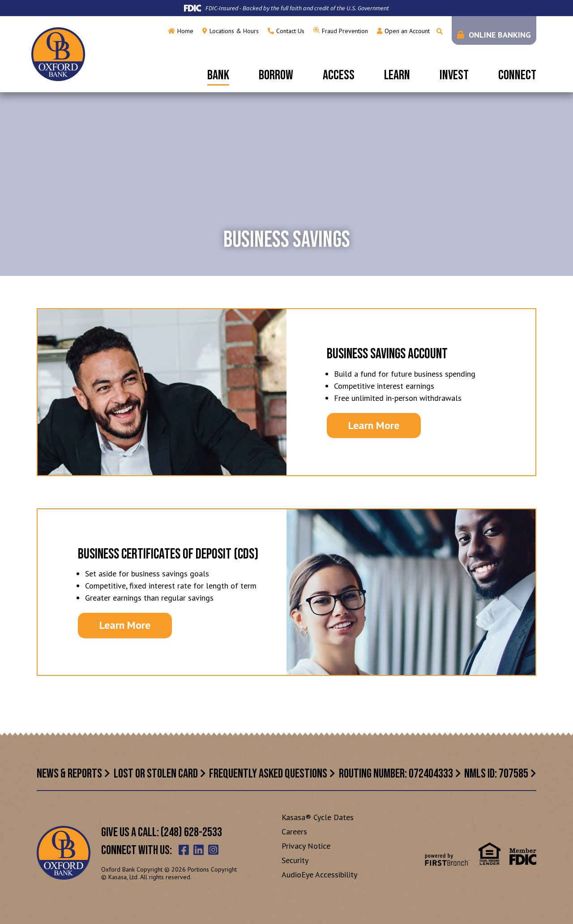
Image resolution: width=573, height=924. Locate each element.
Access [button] (339, 75)
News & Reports (69, 774)
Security (295, 860)
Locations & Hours (234, 31)
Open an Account (407, 31)
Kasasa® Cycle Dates (318, 817)
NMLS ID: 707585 (496, 774)
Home (185, 31)
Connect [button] (517, 75)
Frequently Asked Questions (268, 774)
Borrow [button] (276, 75)
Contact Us (290, 31)
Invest (454, 75)
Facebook (184, 850)
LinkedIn (199, 850)
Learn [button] (397, 75)
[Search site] (440, 31)
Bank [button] (218, 75)
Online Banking (500, 35)
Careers (294, 832)
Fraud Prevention (345, 31)
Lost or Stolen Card (156, 774)
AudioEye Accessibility (319, 875)
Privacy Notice (306, 846)
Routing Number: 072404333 (396, 774)
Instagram (213, 850)
